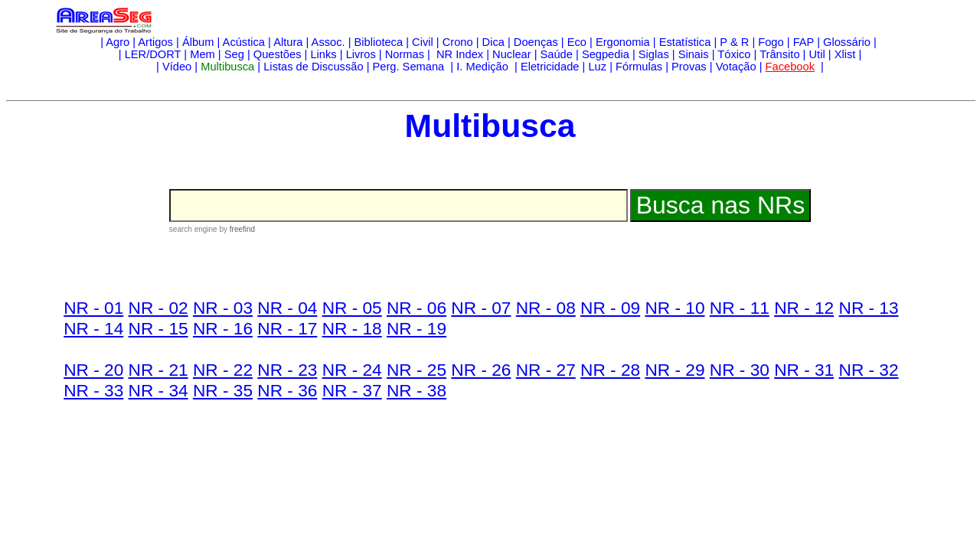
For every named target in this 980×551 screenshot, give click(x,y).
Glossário (847, 42)
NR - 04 (287, 308)
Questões (278, 54)
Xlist (845, 54)
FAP (804, 42)
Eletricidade (550, 67)
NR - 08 (546, 308)
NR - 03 (223, 308)
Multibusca (227, 67)
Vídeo (177, 67)
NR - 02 (158, 308)
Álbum (198, 42)
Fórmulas (639, 67)
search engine (193, 229)
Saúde (557, 54)
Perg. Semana (410, 67)
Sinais (694, 54)
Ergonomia (623, 42)
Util (817, 54)
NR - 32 (869, 370)
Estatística (685, 42)
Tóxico (734, 54)
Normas (405, 54)
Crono (458, 42)
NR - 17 (287, 328)
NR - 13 (869, 308)
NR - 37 (352, 390)
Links (323, 54)
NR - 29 (675, 370)
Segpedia (606, 54)
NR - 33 (93, 390)
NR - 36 (287, 390)
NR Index (458, 54)
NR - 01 (93, 308)
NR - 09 (610, 308)
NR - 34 (158, 390)
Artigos (155, 42)
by (236, 229)
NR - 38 (416, 390)
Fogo (771, 42)
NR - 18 (352, 328)
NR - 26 (481, 370)
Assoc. (328, 42)
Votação (736, 67)
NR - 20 (93, 370)
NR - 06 (416, 308)
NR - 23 (287, 370)
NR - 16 (223, 328)
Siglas (654, 54)
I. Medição (482, 67)
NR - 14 (93, 328)
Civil (423, 42)
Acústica (244, 42)
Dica (493, 42)
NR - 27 (546, 370)
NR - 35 (223, 390)
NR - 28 (610, 370)
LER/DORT (153, 54)
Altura (288, 42)
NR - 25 (416, 370)
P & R (734, 42)
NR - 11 (740, 308)
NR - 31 (804, 370)
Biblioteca (379, 42)
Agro (118, 42)
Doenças (536, 42)
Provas (689, 67)
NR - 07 (481, 308)
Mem (203, 54)
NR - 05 (352, 308)
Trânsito (779, 54)
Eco (577, 42)
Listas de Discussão (313, 67)
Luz (597, 67)
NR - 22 (223, 370)
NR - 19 (416, 328)
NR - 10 (675, 308)
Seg (234, 54)
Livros (361, 54)
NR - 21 (158, 370)
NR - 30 (740, 370)
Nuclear (512, 54)
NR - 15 (158, 328)
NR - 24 (352, 370)
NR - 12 (804, 308)
